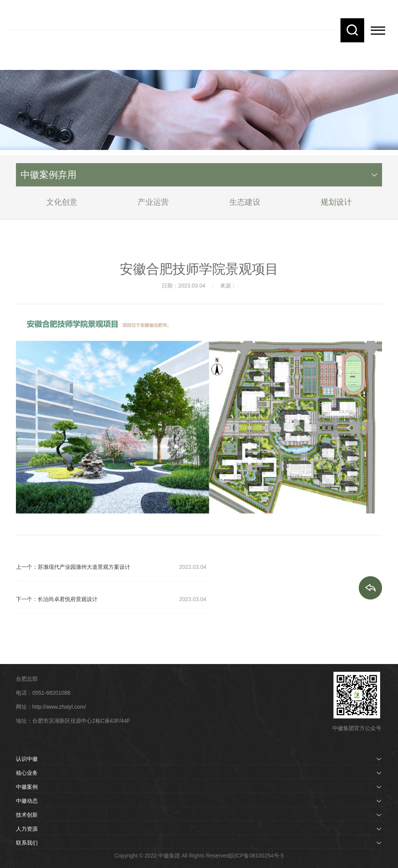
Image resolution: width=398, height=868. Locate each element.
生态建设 (245, 206)
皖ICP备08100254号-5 (257, 856)
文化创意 (62, 206)
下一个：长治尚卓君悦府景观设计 (57, 599)
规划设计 (336, 206)
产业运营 (153, 206)
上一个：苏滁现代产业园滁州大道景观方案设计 (73, 567)
